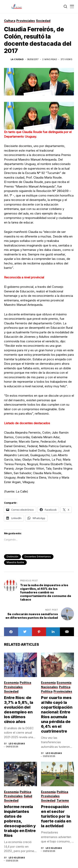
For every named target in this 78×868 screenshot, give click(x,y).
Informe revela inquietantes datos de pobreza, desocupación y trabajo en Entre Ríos (20, 821)
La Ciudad (17, 59)
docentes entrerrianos (38, 557)
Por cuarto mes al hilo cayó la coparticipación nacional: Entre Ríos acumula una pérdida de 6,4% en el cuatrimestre (57, 714)
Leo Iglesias (17, 744)
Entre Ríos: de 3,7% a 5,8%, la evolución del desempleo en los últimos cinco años (19, 710)
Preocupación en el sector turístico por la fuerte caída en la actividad (56, 816)
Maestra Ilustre (15, 562)
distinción (12, 557)
